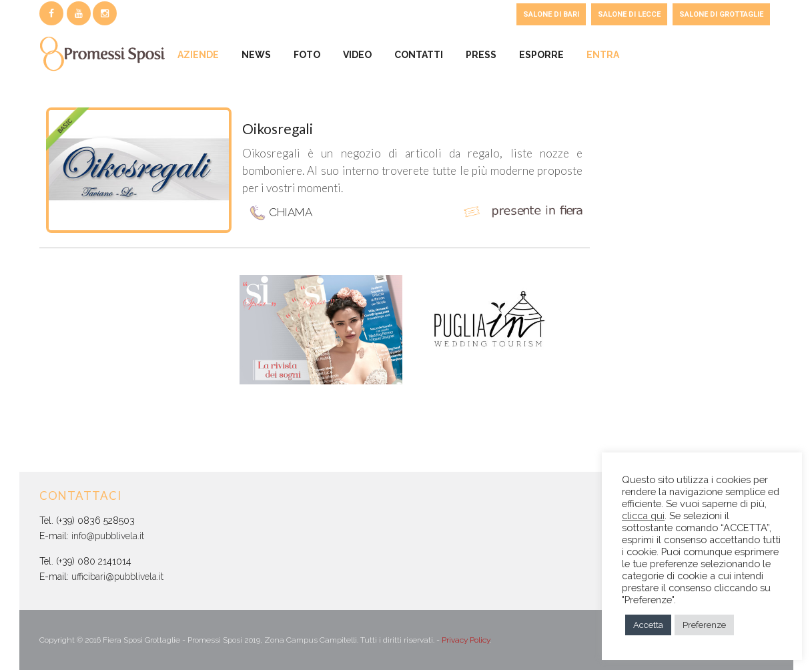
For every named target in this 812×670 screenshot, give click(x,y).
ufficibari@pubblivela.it (117, 577)
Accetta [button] (648, 625)
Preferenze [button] (704, 625)
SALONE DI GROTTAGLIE (721, 14)
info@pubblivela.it (108, 536)
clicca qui (643, 516)
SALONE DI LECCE (629, 14)
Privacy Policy (466, 640)
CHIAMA (281, 213)
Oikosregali (278, 128)
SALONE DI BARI (551, 14)
